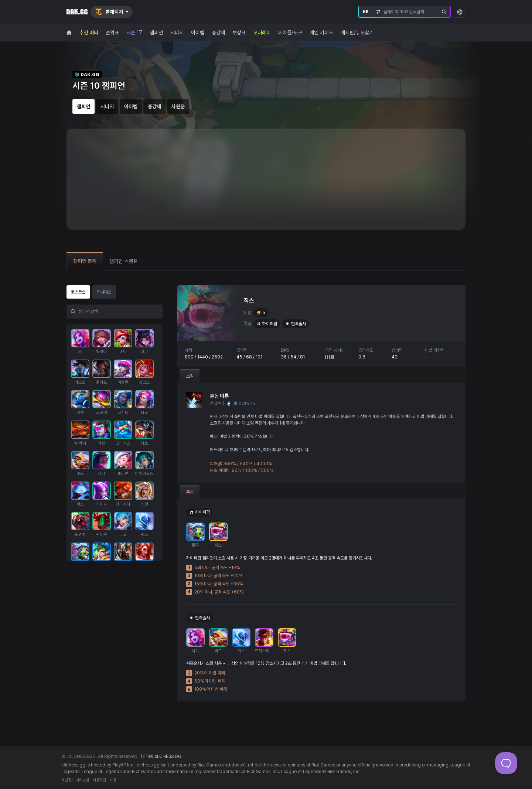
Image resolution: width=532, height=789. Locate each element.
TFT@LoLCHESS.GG (161, 756)
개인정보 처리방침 (75, 780)
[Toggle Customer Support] (506, 763)
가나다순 (104, 292)
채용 (113, 780)
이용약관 (99, 780)
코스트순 (78, 292)
